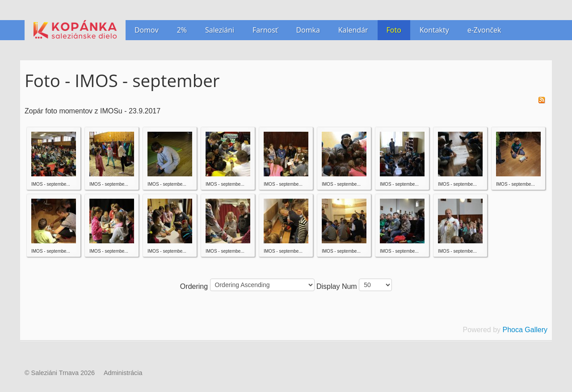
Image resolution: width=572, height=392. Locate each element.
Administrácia (123, 373)
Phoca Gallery (525, 330)
